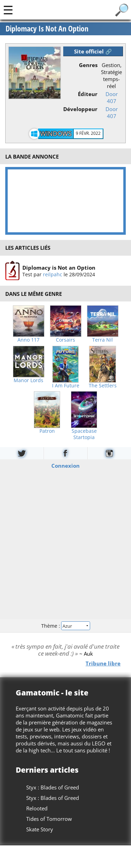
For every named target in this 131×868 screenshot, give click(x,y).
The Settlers (103, 386)
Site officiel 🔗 (93, 51)
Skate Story (40, 829)
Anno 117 (28, 340)
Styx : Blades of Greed (53, 787)
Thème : (65, 625)
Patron (47, 431)
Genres (88, 65)
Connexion (65, 466)
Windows (56, 133)
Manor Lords (28, 380)
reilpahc (53, 274)
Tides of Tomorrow (49, 819)
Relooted (37, 808)
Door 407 (112, 97)
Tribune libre (103, 663)
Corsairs (65, 340)
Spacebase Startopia (84, 434)
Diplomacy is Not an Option (59, 267)
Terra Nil (103, 340)
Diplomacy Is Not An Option (47, 29)
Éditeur (88, 94)
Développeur (80, 109)
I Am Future (66, 386)
